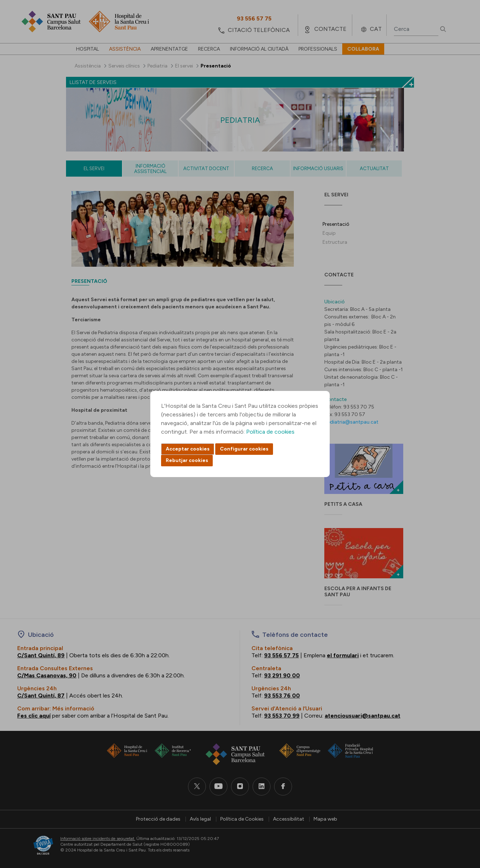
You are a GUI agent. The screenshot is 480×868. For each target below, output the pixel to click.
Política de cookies (270, 432)
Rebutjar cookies (187, 460)
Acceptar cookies (188, 449)
